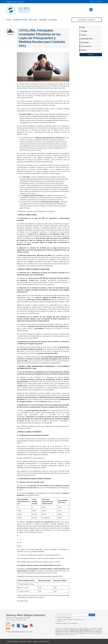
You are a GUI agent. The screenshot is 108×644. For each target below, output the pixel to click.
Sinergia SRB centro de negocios (15, 2)
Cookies (29, 641)
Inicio (9, 20)
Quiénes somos (20, 20)
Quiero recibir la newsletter (64, 618)
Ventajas (43, 20)
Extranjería (85, 42)
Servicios (33, 20)
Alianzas (84, 50)
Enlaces (91, 55)
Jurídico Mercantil (87, 39)
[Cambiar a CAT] (95, 2)
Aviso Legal (23, 641)
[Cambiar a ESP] (91, 2)
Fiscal (83, 27)
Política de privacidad (12, 641)
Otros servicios (86, 46)
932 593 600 (12, 620)
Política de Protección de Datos (69, 635)
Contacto (53, 20)
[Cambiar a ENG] (98, 2)
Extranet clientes (87, 20)
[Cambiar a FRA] (101, 2)
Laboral (83, 35)
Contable (84, 31)
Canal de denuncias (44, 641)
